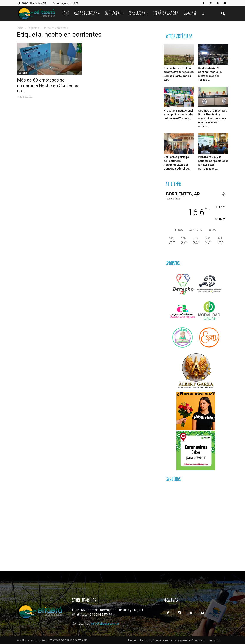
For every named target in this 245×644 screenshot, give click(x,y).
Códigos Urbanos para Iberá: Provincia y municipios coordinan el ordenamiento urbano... (213, 118)
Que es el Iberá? (87, 14)
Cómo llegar (138, 14)
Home (66, 14)
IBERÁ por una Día (166, 14)
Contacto (214, 640)
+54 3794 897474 (100, 614)
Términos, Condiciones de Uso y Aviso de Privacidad (172, 640)
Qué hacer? (114, 14)
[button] (223, 14)
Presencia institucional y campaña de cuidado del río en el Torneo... (178, 114)
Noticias (23, 73)
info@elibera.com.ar (105, 623)
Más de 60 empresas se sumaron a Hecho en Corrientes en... (48, 85)
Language (190, 14)
